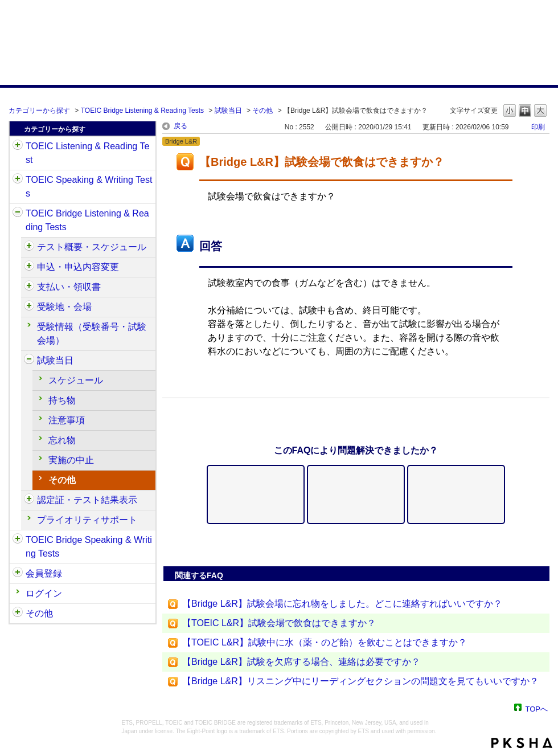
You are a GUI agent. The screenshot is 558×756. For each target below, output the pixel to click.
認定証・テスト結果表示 (87, 500)
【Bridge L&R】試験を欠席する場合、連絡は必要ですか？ (301, 662)
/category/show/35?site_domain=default (18, 614)
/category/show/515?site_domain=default (29, 267)
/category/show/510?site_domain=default (29, 247)
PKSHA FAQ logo (522, 743)
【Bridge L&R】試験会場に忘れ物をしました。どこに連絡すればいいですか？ (342, 604)
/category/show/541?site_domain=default (29, 500)
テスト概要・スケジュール (92, 247)
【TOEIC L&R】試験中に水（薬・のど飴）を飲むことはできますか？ (325, 642)
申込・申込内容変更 (78, 267)
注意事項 (67, 420)
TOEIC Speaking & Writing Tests (89, 187)
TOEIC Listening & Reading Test (87, 153)
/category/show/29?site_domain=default (18, 574)
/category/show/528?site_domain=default (29, 307)
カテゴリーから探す (39, 111)
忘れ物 (62, 440)
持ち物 (62, 400)
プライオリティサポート (87, 520)
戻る (180, 126)
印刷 (538, 127)
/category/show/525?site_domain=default (29, 287)
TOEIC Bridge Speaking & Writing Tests (89, 547)
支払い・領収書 (69, 287)
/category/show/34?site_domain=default (18, 540)
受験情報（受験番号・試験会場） (92, 334)
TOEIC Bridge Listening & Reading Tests (142, 111)
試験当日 (228, 111)
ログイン (44, 593)
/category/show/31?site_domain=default (18, 146)
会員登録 (44, 573)
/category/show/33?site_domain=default (18, 214)
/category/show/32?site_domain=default (18, 180)
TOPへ (537, 708)
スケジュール (76, 380)
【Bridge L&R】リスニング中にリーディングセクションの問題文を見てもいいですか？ (360, 681)
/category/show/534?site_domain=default (29, 361)
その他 (262, 111)
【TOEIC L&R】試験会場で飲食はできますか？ (279, 623)
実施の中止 (71, 460)
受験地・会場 (64, 307)
